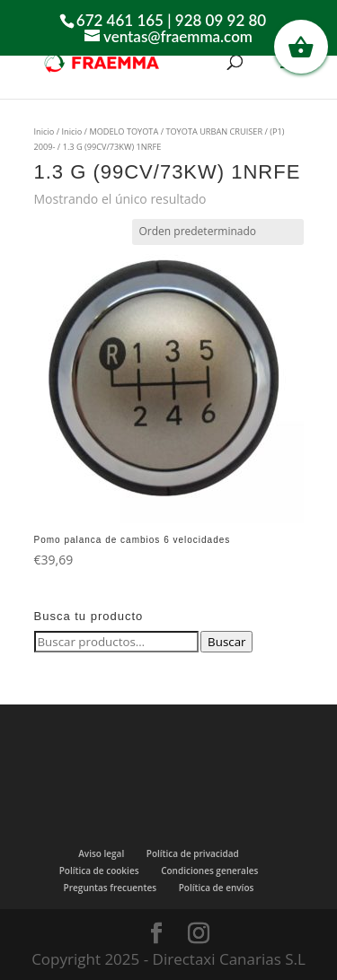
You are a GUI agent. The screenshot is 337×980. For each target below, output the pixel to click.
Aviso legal (101, 853)
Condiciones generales (209, 871)
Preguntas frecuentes (110, 888)
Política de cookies (99, 871)
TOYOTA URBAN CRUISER (214, 131)
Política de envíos (217, 888)
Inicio (44, 131)
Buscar (226, 642)
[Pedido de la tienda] (218, 232)
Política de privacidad (193, 853)
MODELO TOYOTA (124, 131)
